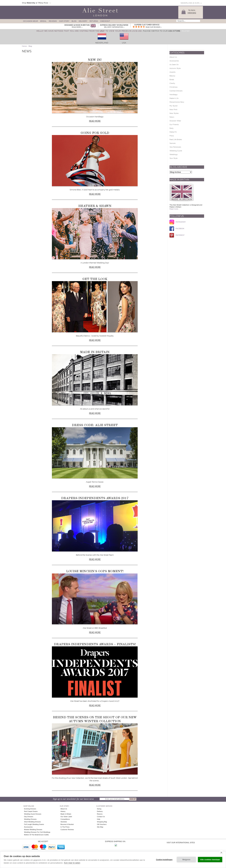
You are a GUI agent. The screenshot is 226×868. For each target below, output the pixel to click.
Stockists (64, 822)
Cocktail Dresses (176, 91)
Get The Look (95, 279)
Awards (172, 72)
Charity (172, 83)
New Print (173, 110)
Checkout (105, 21)
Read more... (174, 209)
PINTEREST (177, 235)
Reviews (53, 21)
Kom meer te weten (72, 863)
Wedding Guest (176, 151)
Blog (74, 21)
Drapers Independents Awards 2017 (95, 498)
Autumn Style (175, 68)
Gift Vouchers (102, 824)
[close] (221, 852)
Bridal (43, 21)
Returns (94, 21)
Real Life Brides (176, 139)
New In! (95, 60)
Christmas (173, 87)
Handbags (173, 95)
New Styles (174, 113)
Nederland (102, 43)
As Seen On (174, 65)
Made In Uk (174, 98)
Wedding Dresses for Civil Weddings (37, 832)
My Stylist (173, 106)
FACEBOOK (177, 229)
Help (99, 819)
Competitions (65, 819)
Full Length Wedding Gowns (34, 824)
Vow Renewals (175, 147)
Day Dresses (29, 817)
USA (124, 43)
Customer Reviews (67, 830)
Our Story (64, 21)
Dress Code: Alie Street (95, 425)
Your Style (173, 158)
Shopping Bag (102, 822)
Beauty (172, 76)
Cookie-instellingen (164, 860)
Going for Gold (95, 133)
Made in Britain (95, 352)
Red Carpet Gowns (31, 811)
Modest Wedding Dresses (33, 830)
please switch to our (162, 31)
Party (172, 128)
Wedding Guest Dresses (33, 814)
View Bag (192, 13)
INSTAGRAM (177, 222)
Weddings (174, 154)
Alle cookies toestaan (210, 860)
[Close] (186, 31)
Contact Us (101, 817)
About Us (173, 57)
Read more (95, 121)
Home (24, 46)
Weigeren (186, 860)
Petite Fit (173, 132)
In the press (65, 827)
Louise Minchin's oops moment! (95, 571)
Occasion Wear (30, 21)
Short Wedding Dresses (32, 822)
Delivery (83, 21)
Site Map (100, 827)
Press (172, 136)
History (63, 811)
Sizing (99, 809)
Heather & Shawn (95, 206)
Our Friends (174, 124)
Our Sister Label (66, 817)
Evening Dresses (30, 809)
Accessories (174, 61)
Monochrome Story (177, 102)
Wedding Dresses (30, 819)
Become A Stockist (67, 824)
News (172, 117)
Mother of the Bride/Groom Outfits (36, 835)
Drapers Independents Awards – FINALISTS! (95, 644)
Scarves (173, 143)
